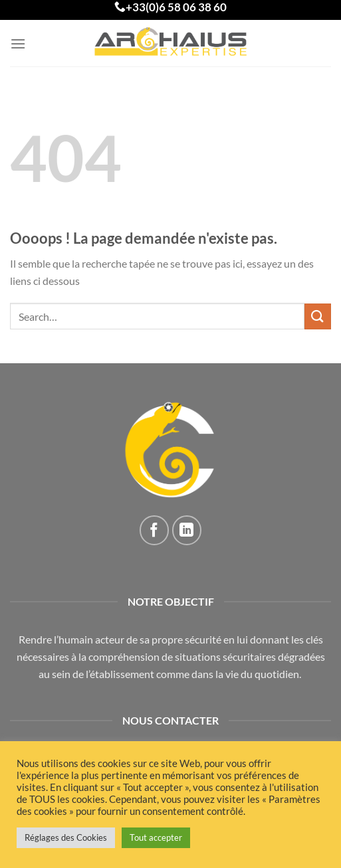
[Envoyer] (318, 316)
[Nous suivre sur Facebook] (155, 530)
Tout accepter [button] (156, 837)
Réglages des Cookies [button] (66, 837)
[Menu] (18, 43)
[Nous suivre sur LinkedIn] (187, 530)
